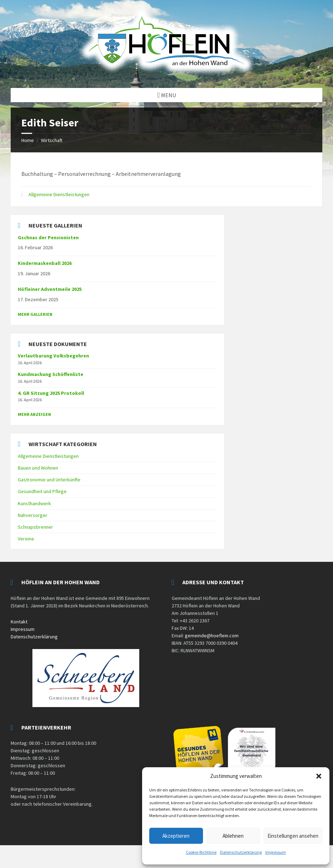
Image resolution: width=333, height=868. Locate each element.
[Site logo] (167, 74)
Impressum (276, 852)
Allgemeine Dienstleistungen (59, 194)
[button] (319, 776)
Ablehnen (233, 836)
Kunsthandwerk (34, 503)
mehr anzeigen (34, 414)
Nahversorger (33, 515)
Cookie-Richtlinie (201, 852)
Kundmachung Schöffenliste (51, 374)
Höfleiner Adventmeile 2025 (50, 289)
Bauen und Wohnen (38, 468)
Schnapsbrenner (35, 527)
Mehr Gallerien (35, 314)
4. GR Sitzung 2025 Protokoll (51, 393)
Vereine (26, 539)
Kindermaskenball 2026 (45, 263)
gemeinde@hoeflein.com (212, 636)
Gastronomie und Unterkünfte (49, 480)
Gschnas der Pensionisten (48, 237)
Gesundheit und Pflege (42, 491)
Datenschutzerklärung (241, 852)
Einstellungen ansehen (293, 836)
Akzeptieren (176, 836)
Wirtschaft (52, 140)
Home (28, 140)
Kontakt (19, 622)
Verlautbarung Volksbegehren (53, 356)
